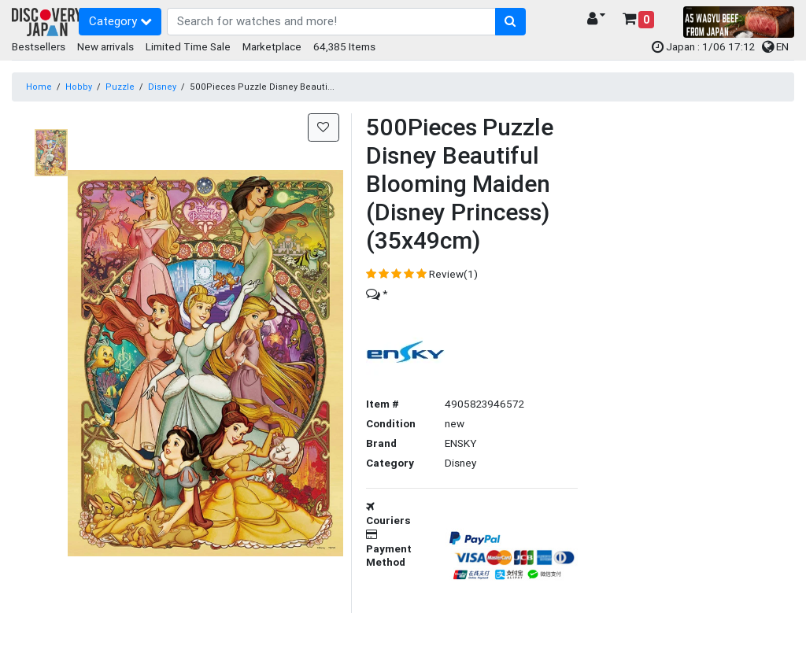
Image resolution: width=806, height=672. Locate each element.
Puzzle (120, 87)
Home (39, 87)
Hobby (79, 87)
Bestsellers (39, 46)
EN (775, 46)
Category (120, 21)
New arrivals (105, 46)
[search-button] (510, 22)
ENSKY (460, 443)
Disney (162, 87)
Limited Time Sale (188, 46)
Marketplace (272, 46)
